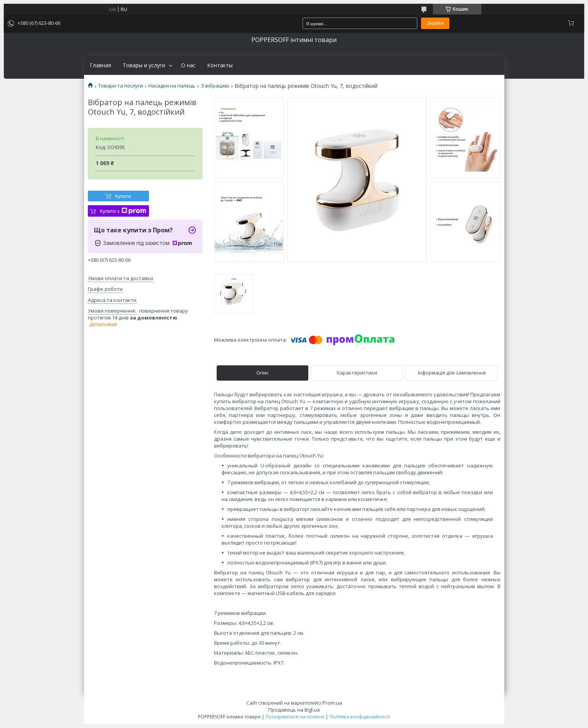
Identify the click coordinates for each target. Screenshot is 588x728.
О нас (188, 65)
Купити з (123, 211)
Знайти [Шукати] (435, 23)
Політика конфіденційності (360, 717)
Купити (123, 196)
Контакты (220, 65)
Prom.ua (332, 703)
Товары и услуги (144, 65)
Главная (100, 65)
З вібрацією (215, 86)
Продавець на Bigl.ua (294, 710)
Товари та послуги (121, 86)
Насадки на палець (172, 86)
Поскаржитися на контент (295, 717)
